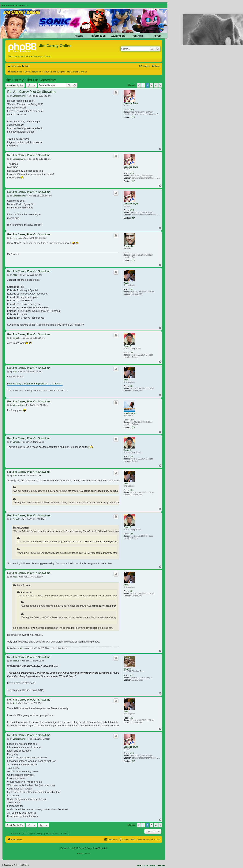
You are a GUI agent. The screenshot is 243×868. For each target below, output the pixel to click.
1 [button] (143, 85)
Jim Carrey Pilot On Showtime (31, 80)
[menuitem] (25, 66)
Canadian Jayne (131, 103)
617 (131, 675)
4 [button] (156, 85)
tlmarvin (127, 669)
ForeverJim (129, 246)
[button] (139, 85)
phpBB (74, 848)
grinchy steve (130, 413)
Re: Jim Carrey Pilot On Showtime (32, 92)
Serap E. (128, 346)
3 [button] (152, 85)
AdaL (126, 283)
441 (131, 289)
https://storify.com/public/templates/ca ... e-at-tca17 (35, 384)
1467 (132, 420)
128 (131, 353)
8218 (132, 110)
